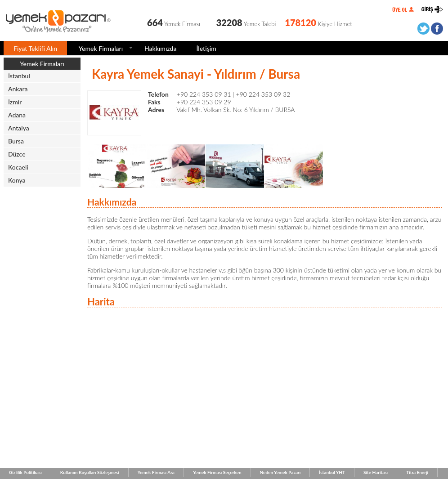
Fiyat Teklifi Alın (35, 48)
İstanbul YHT (332, 472)
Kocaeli (18, 167)
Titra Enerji (417, 472)
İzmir (15, 102)
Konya (17, 180)
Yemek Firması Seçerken (217, 472)
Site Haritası (376, 472)
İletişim (206, 48)
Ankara (18, 89)
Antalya (19, 128)
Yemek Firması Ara (156, 472)
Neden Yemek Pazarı (280, 472)
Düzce (17, 154)
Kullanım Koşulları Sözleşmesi (90, 472)
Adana (17, 115)
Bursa (16, 141)
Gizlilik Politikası (25, 472)
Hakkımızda (160, 48)
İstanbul (19, 76)
